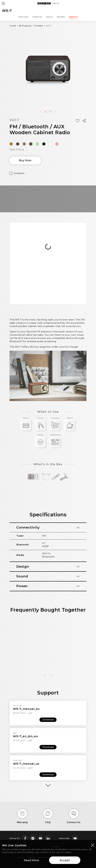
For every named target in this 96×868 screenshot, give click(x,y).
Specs (50, 17)
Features (37, 17)
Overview (23, 17)
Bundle (61, 17)
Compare (19, 173)
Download (48, 720)
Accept (65, 860)
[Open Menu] (3, 3)
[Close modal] (93, 845)
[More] (48, 785)
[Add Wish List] (77, 121)
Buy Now (25, 160)
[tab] (48, 528)
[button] (41, 112)
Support (73, 17)
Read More (31, 860)
